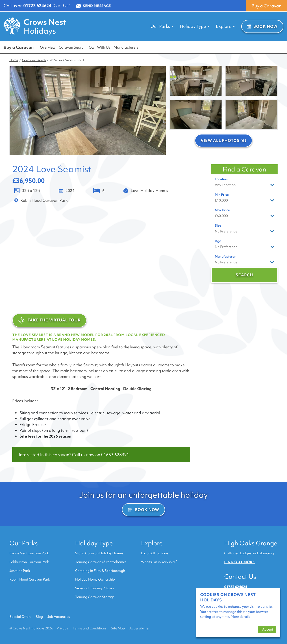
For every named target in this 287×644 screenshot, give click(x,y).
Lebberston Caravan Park (29, 562)
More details (240, 617)
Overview (48, 47)
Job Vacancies (59, 617)
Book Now (262, 26)
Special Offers (20, 617)
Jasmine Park (20, 571)
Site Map (118, 628)
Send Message (93, 6)
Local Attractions (155, 553)
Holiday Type (94, 543)
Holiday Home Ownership (95, 579)
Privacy (62, 628)
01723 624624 (37, 6)
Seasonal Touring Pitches (95, 588)
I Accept (267, 629)
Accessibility (139, 628)
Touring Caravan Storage (95, 597)
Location (221, 179)
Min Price (222, 195)
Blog (39, 617)
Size (218, 226)
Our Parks (24, 543)
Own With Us (100, 47)
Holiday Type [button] (195, 26)
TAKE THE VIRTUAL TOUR (49, 320)
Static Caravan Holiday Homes (99, 553)
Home (14, 60)
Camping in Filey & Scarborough (100, 571)
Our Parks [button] (162, 26)
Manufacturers (126, 47)
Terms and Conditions (90, 628)
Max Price (222, 210)
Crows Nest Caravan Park (29, 553)
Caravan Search (72, 47)
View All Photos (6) (224, 140)
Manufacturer (225, 256)
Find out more (239, 562)
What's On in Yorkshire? (159, 562)
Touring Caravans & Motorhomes (101, 562)
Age (218, 241)
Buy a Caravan (266, 6)
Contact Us (240, 577)
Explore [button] (225, 26)
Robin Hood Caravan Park (30, 579)
